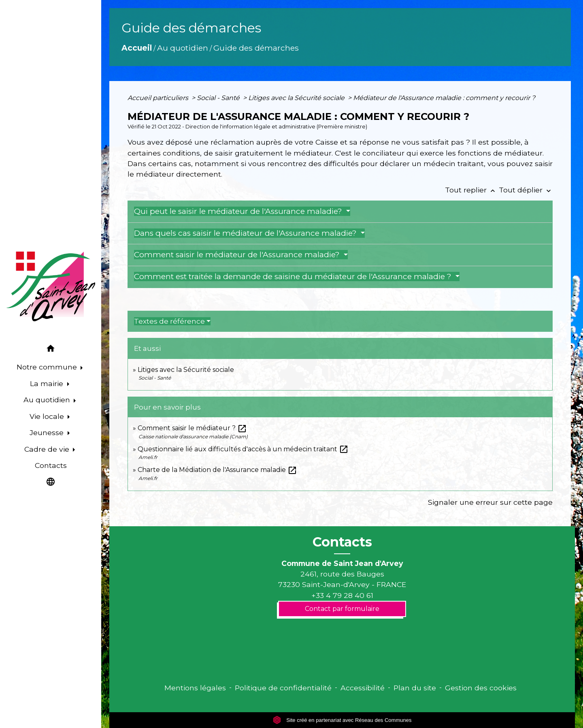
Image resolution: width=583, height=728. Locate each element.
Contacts (342, 542)
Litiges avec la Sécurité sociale (297, 98)
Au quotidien (183, 48)
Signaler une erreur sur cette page (490, 502)
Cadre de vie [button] (48, 449)
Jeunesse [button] (48, 432)
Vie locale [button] (48, 416)
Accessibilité (363, 688)
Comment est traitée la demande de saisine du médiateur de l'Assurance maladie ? (294, 276)
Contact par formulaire (342, 609)
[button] (51, 350)
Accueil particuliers (159, 98)
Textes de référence (169, 321)
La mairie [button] (48, 383)
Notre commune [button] (48, 367)
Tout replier (472, 190)
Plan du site (415, 688)
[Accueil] (51, 286)
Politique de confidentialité (283, 688)
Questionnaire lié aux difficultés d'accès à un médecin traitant (243, 449)
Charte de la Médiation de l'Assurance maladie (217, 470)
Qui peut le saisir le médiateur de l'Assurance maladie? (239, 211)
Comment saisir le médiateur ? (192, 428)
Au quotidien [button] (48, 400)
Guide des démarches (256, 48)
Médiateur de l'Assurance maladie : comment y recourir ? (444, 98)
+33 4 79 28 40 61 (342, 595)
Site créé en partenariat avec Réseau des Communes (342, 720)
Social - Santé (219, 98)
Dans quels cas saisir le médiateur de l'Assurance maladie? (246, 233)
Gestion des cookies (481, 688)
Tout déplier (526, 190)
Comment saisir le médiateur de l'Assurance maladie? (238, 255)
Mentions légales (195, 688)
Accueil (137, 48)
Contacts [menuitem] (51, 465)
